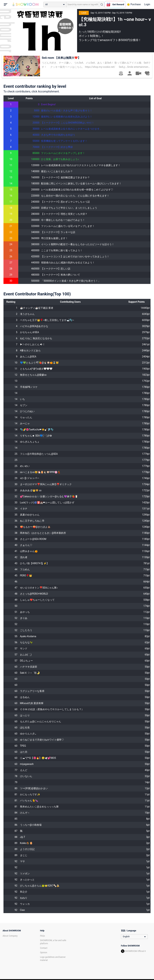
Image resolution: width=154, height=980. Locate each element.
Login (147, 4)
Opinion (44, 953)
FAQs (42, 936)
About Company (10, 936)
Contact (44, 948)
